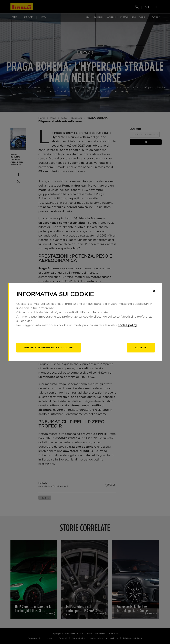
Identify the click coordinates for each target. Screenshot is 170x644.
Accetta (141, 348)
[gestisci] (49, 348)
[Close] (154, 291)
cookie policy (127, 325)
